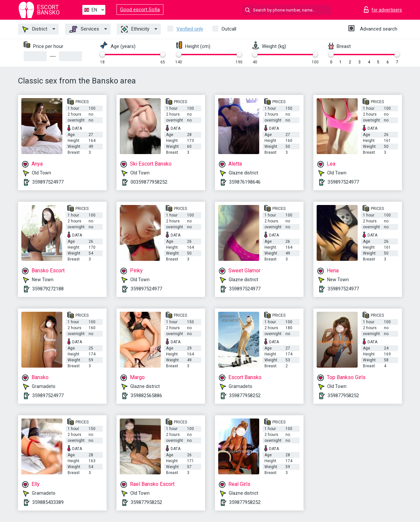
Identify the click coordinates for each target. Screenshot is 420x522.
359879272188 (48, 289)
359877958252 (245, 396)
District (35, 29)
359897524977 (48, 182)
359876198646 (245, 182)
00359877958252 (149, 182)
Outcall (229, 29)
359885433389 (48, 502)
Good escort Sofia (140, 10)
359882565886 (146, 396)
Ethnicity (135, 29)
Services (84, 29)
